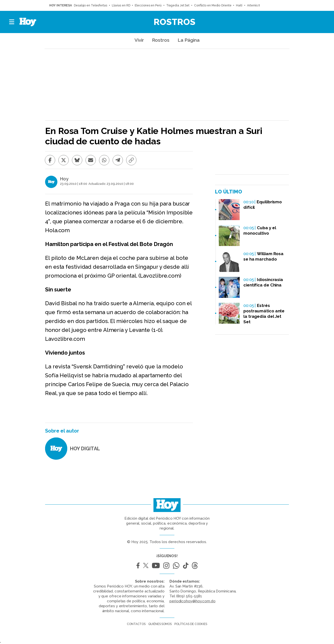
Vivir (139, 40)
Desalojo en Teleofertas (91, 5)
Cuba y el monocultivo (260, 230)
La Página (189, 40)
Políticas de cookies (191, 624)
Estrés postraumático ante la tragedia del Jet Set (264, 314)
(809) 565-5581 (189, 596)
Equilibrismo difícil (263, 205)
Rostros (175, 22)
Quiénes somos (160, 624)
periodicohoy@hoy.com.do (192, 601)
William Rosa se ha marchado (263, 256)
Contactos (136, 624)
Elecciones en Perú (148, 5)
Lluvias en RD (121, 5)
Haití (239, 5)
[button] (12, 22)
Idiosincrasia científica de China (263, 282)
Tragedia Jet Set (178, 5)
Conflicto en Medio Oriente (213, 5)
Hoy (64, 179)
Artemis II (253, 5)
